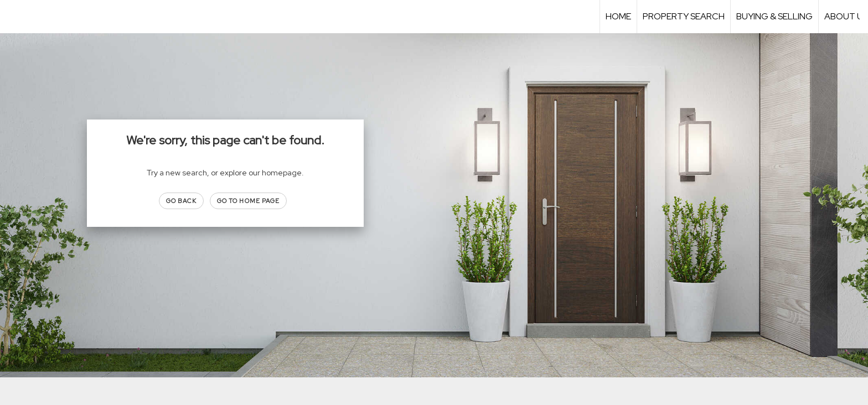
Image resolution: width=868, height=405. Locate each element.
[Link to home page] (14, 17)
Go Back (181, 201)
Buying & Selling (774, 16)
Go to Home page (249, 201)
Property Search (684, 16)
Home (618, 16)
